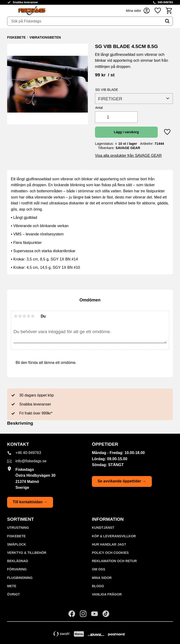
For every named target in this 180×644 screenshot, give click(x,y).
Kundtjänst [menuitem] (103, 528)
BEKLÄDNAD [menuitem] (18, 561)
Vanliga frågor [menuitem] (107, 594)
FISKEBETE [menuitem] (16, 536)
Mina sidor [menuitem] (102, 578)
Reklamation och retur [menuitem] (114, 561)
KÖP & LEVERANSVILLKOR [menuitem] (114, 536)
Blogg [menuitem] (98, 586)
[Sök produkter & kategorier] (85, 21)
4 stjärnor (28, 316)
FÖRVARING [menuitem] (17, 569)
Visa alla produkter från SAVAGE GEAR (128, 156)
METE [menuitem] (12, 586)
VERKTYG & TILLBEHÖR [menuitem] (27, 553)
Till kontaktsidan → (30, 502)
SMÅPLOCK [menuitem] (17, 544)
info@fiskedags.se (31, 461)
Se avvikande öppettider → (122, 481)
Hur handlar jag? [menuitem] (109, 544)
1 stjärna (16, 316)
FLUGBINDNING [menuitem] (20, 578)
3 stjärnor (24, 316)
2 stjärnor (20, 316)
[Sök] (167, 21)
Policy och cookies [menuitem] (110, 553)
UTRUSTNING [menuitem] (18, 528)
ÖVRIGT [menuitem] (13, 594)
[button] (158, 11)
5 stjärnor (33, 316)
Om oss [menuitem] (99, 569)
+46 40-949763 (28, 453)
